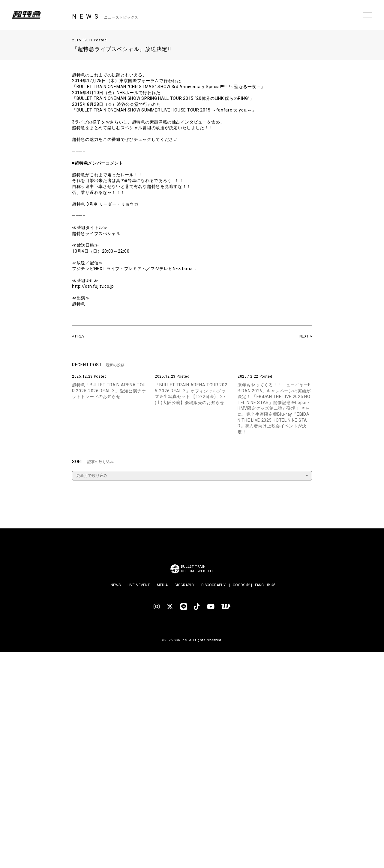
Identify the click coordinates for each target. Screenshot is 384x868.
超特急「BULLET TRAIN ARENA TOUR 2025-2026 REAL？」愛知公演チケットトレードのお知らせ (109, 391)
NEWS (116, 585)
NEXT (304, 336)
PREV (80, 336)
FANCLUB (263, 585)
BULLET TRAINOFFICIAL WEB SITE (197, 569)
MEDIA (162, 585)
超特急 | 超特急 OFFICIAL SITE (27, 15)
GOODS (239, 585)
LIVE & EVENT (139, 585)
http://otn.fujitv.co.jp (93, 286)
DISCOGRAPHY (213, 585)
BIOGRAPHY (184, 585)
